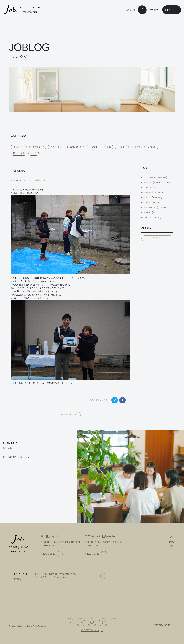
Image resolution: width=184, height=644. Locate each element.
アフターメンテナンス (101, 147)
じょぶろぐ (18, 147)
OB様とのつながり (78, 147)
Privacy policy (163, 625)
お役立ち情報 (136, 147)
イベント (121, 147)
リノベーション (57, 147)
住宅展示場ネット (90, 630)
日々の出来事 (19, 153)
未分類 (34, 153)
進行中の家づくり (36, 147)
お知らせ (152, 147)
